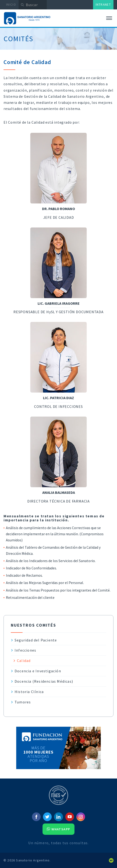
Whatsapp (58, 829)
